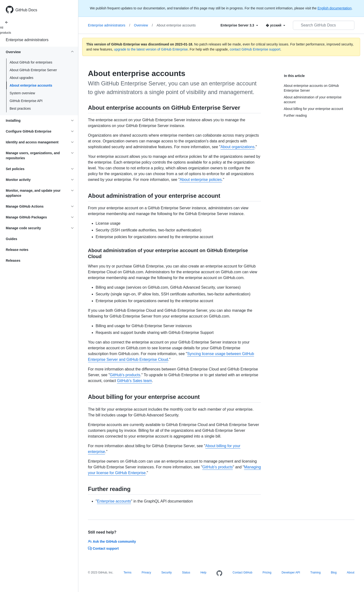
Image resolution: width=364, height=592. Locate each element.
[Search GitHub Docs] (324, 25)
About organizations (238, 147)
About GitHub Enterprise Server (33, 70)
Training (315, 573)
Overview (143, 25)
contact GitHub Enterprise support (255, 49)
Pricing (267, 573)
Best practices (20, 108)
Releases (13, 261)
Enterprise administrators (27, 40)
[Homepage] (219, 573)
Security (166, 573)
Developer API (291, 573)
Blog (334, 573)
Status (186, 573)
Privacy (146, 573)
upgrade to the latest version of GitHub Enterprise (151, 49)
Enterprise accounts (114, 501)
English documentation (335, 8)
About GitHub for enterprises (31, 62)
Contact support (103, 548)
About (351, 573)
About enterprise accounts (31, 85)
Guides (11, 239)
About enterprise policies (201, 180)
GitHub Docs (26, 10)
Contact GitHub (242, 573)
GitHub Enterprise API (26, 101)
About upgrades (22, 78)
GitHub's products (125, 375)
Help (203, 573)
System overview (22, 93)
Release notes (17, 250)
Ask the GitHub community (112, 541)
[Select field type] (239, 25)
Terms (127, 573)
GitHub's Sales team (134, 381)
